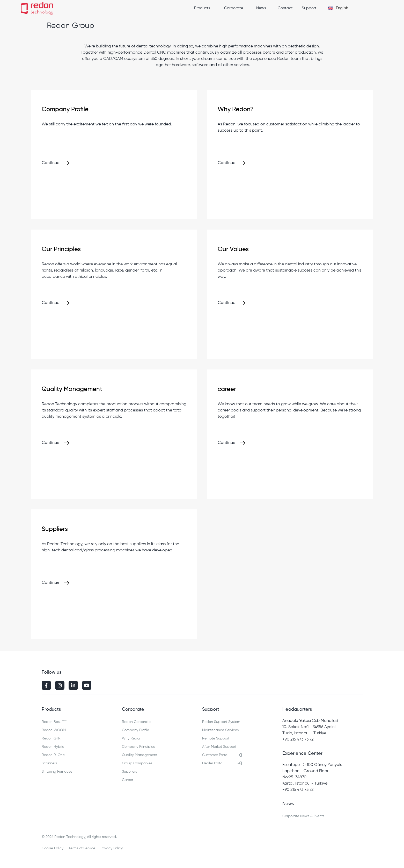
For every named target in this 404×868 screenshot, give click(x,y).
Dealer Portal (213, 763)
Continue (50, 163)
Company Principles (138, 747)
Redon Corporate (136, 722)
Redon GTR (51, 738)
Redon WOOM (54, 730)
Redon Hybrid (53, 747)
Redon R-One (53, 755)
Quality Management (140, 755)
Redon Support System (221, 722)
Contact (285, 8)
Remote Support (216, 738)
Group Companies (137, 763)
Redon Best (54, 721)
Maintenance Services (220, 730)
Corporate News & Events (303, 816)
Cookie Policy (53, 848)
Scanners (49, 763)
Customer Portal (215, 755)
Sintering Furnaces (57, 772)
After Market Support (219, 747)
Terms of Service (82, 848)
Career (127, 780)
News (261, 8)
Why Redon (132, 738)
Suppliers (129, 772)
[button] (206, 8)
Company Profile (135, 730)
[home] (37, 9)
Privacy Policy (112, 848)
